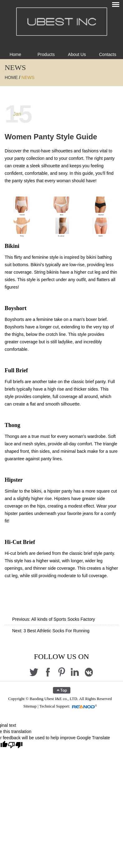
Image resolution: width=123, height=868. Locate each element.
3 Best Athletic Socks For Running (57, 631)
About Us (77, 54)
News (28, 77)
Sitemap (30, 706)
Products (46, 54)
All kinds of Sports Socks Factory (63, 619)
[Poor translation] (15, 745)
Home (15, 54)
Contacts (108, 54)
